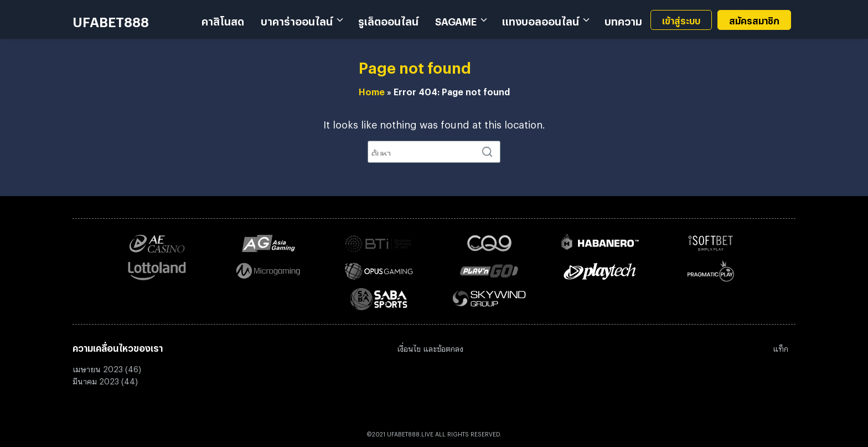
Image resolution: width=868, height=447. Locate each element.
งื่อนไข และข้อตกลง (432, 347)
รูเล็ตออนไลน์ (388, 19)
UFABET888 (111, 19)
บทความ (623, 19)
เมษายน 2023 (98, 368)
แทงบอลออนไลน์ (541, 19)
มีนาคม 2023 (96, 380)
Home (372, 90)
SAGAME (456, 19)
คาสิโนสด (223, 19)
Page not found (415, 65)
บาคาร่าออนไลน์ (297, 19)
